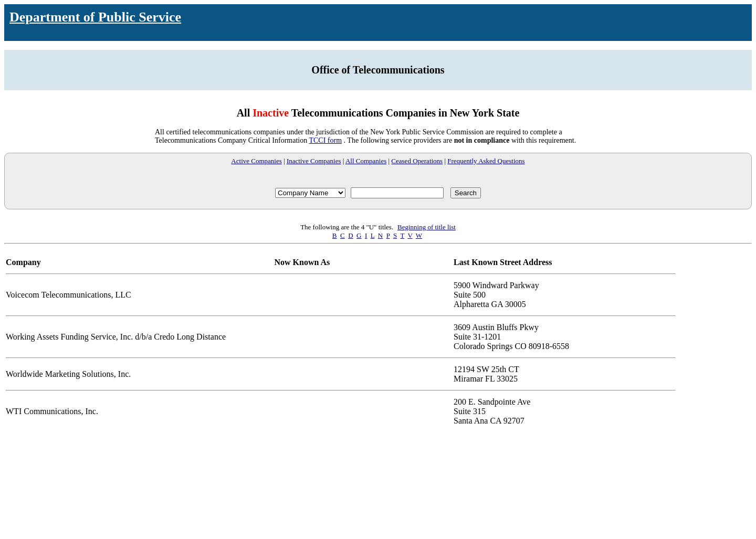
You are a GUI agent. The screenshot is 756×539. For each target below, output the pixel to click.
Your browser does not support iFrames (378, 480)
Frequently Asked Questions (486, 161)
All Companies (366, 161)
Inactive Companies (314, 161)
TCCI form (325, 140)
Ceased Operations (417, 161)
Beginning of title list (427, 227)
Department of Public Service (95, 17)
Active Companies (256, 161)
